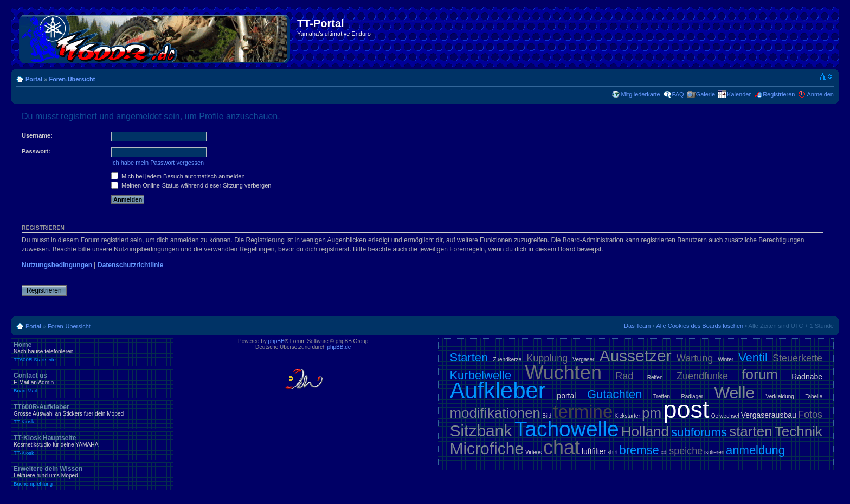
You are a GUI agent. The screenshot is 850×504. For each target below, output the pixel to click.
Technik (799, 431)
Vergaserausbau (769, 415)
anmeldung (755, 450)
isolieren (714, 452)
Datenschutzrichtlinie (130, 265)
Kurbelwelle (480, 375)
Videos (533, 452)
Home (92, 352)
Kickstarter (627, 416)
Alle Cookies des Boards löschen (700, 326)
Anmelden (820, 94)
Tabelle (814, 396)
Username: (37, 135)
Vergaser (583, 360)
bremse (639, 450)
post (686, 409)
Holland (645, 431)
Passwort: (36, 151)
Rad (624, 376)
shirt (613, 452)
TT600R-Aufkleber (92, 414)
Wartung (695, 358)
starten (751, 431)
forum (759, 374)
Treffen (662, 396)
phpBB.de (339, 347)
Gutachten (615, 394)
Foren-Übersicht (72, 79)
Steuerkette (797, 358)
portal (566, 396)
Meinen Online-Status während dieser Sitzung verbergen (191, 185)
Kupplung (547, 358)
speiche (686, 451)
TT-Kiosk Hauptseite (92, 445)
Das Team (637, 326)
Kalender (739, 94)
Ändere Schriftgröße (826, 77)
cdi (664, 452)
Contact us (92, 383)
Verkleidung (780, 396)
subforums (699, 432)
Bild (547, 416)
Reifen (655, 377)
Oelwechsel (725, 416)
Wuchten (564, 373)
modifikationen (495, 413)
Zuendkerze (507, 360)
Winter (726, 360)
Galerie (706, 94)
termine (583, 412)
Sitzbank (481, 431)
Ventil (753, 357)
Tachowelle (567, 429)
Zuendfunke (702, 376)
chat (562, 447)
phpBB (276, 341)
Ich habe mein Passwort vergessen (157, 163)
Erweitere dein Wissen (92, 476)
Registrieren (779, 94)
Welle (735, 393)
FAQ (678, 94)
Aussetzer (635, 356)
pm (652, 413)
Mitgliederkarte (640, 94)
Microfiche (487, 448)
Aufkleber (497, 390)
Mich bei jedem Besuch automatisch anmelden (178, 176)
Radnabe (807, 377)
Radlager (693, 396)
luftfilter (594, 451)
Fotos (810, 415)
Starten (469, 357)
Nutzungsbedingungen (57, 265)
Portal (34, 79)
